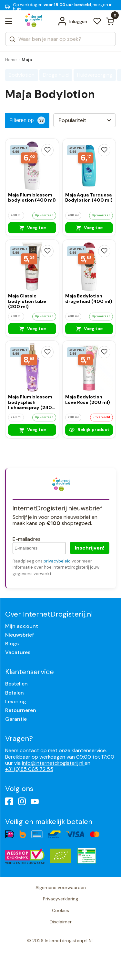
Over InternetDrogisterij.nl (49, 614)
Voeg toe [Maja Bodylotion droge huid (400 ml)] (89, 329)
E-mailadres (27, 539)
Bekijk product (89, 430)
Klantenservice (30, 672)
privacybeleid (57, 561)
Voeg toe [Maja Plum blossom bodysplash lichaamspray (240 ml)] (32, 430)
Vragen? (19, 738)
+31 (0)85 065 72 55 (29, 769)
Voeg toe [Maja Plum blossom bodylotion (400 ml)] (32, 228)
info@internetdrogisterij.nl (53, 763)
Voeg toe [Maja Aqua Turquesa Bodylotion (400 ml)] (89, 228)
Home (11, 60)
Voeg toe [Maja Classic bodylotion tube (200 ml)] (32, 329)
